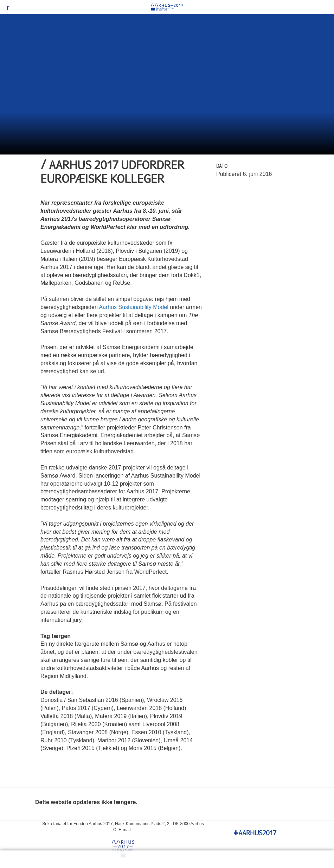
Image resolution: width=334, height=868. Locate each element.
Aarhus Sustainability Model (133, 307)
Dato (222, 167)
